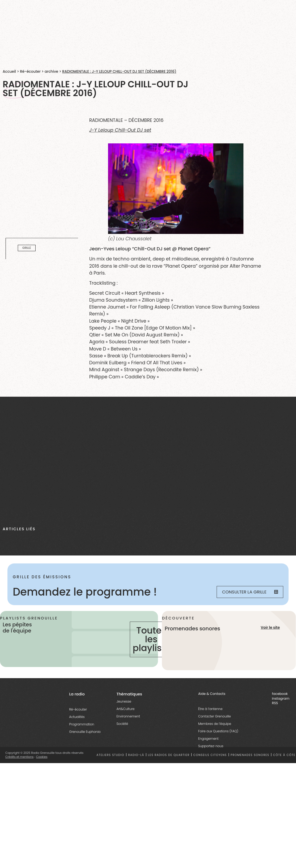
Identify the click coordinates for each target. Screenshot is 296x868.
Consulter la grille (250, 592)
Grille (27, 248)
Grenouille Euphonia (85, 732)
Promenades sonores (250, 755)
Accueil (9, 72)
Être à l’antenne (210, 709)
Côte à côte (284, 755)
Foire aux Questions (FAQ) (218, 731)
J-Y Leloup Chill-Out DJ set (120, 130)
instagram (281, 698)
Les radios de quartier (169, 755)
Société (122, 724)
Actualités (77, 717)
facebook (280, 694)
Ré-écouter (30, 72)
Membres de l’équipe (215, 724)
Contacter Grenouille (214, 716)
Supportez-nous (211, 746)
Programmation (82, 724)
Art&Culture (126, 709)
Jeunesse (124, 701)
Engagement (208, 739)
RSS (275, 703)
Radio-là (136, 755)
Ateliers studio (110, 755)
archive (51, 72)
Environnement (128, 716)
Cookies (42, 757)
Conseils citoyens (210, 755)
